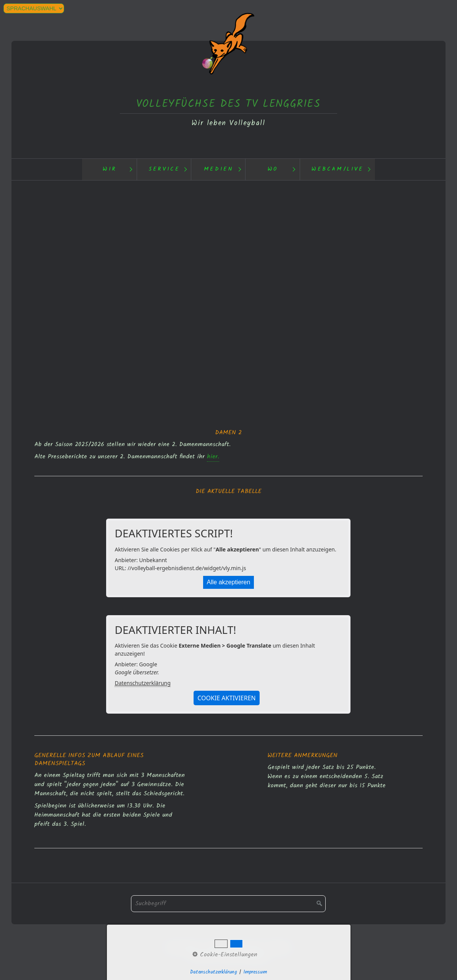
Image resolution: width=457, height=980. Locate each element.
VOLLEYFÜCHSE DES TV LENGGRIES (228, 104)
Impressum (247, 947)
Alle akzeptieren (229, 582)
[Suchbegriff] (228, 904)
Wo (273, 169)
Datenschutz (183, 947)
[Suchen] (320, 904)
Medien (219, 169)
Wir (110, 169)
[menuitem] (109, 169)
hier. (213, 457)
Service (164, 169)
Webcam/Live (338, 169)
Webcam (279, 947)
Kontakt (216, 947)
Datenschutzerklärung (142, 683)
